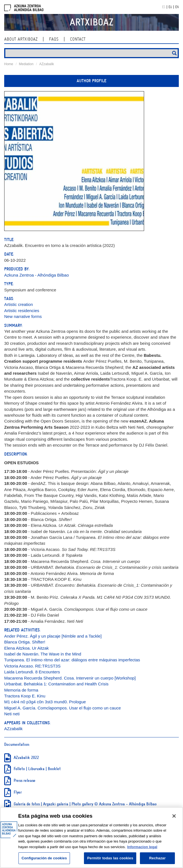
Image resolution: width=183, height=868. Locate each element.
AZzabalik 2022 (26, 758)
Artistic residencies (22, 311)
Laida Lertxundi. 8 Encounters (32, 672)
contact (78, 39)
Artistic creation (19, 304)
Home (9, 64)
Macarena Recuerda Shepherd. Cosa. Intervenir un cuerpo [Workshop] (70, 678)
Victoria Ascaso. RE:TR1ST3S (32, 666)
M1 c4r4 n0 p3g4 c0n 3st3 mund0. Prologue (45, 702)
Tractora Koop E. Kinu (25, 696)
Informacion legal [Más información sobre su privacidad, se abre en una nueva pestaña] (142, 847)
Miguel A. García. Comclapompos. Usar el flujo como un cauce (63, 708)
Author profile (91, 81)
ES (164, 7)
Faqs (54, 39)
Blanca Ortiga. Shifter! (25, 642)
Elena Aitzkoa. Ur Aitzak (26, 648)
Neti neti (12, 714)
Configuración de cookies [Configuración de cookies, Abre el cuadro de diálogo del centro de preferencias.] (44, 858)
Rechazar (157, 858)
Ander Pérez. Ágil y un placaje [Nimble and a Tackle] (53, 636)
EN (177, 7)
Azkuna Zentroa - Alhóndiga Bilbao (37, 275)
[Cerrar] (174, 816)
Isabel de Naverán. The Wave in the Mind (43, 654)
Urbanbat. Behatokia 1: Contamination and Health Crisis (56, 684)
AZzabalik (47, 64)
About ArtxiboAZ (21, 39)
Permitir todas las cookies (110, 858)
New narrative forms (23, 316)
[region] (91, 838)
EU (170, 7)
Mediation (26, 64)
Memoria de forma (21, 690)
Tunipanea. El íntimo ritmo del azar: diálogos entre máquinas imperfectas (72, 660)
